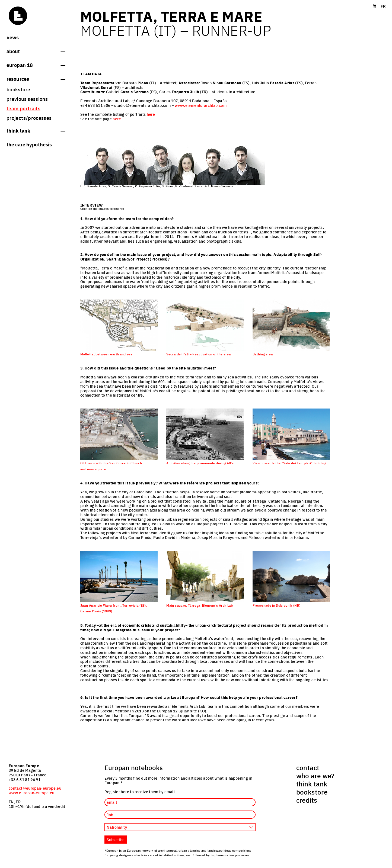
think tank (36, 130)
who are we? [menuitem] (315, 776)
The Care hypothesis (29, 144)
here (151, 114)
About (36, 51)
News (36, 37)
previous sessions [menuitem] (27, 99)
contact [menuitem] (308, 767)
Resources (36, 79)
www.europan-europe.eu (32, 793)
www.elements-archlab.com (201, 105)
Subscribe (116, 840)
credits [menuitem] (307, 800)
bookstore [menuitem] (18, 89)
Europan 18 (36, 65)
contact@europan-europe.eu (35, 788)
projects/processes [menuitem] (29, 118)
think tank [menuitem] (312, 784)
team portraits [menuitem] (23, 108)
